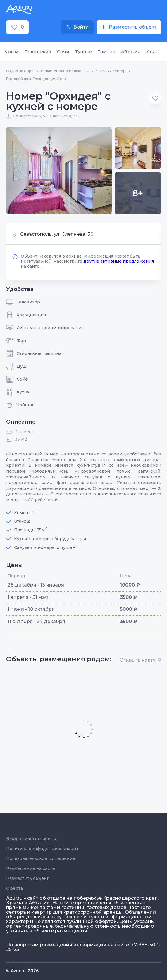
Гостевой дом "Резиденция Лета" (37, 79)
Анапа (154, 52)
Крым (11, 52)
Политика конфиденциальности (42, 849)
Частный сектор (111, 71)
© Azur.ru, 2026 (22, 971)
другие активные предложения (119, 261)
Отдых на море (20, 71)
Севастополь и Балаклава (65, 71)
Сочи (63, 52)
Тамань (106, 52)
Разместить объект (27, 878)
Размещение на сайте (31, 868)
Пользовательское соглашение (41, 858)
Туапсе (83, 52)
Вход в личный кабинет (32, 839)
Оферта (14, 888)
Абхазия (131, 52)
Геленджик (38, 52)
